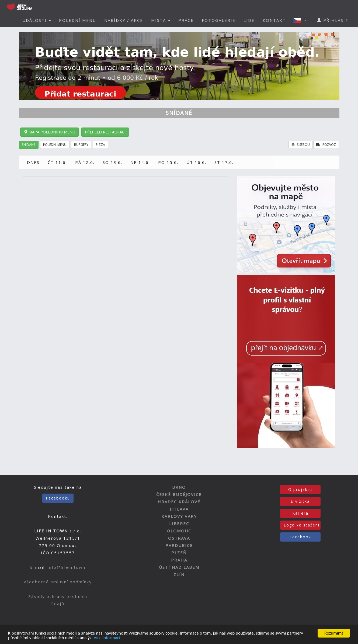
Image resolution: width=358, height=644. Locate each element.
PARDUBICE (179, 545)
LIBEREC (179, 524)
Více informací (107, 638)
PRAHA (179, 560)
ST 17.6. (224, 162)
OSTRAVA (179, 538)
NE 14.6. (140, 162)
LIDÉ (249, 20)
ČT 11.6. (57, 162)
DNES (33, 162)
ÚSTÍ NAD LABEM (179, 567)
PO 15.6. (168, 162)
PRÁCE (186, 20)
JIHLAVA (179, 509)
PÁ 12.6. (85, 162)
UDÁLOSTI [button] (37, 20)
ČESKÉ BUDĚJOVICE (179, 494)
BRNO (179, 487)
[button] (301, 20)
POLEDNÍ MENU (78, 20)
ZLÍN (179, 574)
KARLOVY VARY (179, 516)
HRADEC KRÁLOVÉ (179, 502)
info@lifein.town (67, 567)
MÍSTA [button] (161, 20)
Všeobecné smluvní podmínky (58, 582)
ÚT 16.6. (196, 162)
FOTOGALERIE (219, 20)
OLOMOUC (179, 531)
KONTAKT (274, 20)
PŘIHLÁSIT (333, 20)
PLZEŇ (179, 553)
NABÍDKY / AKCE (124, 20)
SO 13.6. (112, 162)
